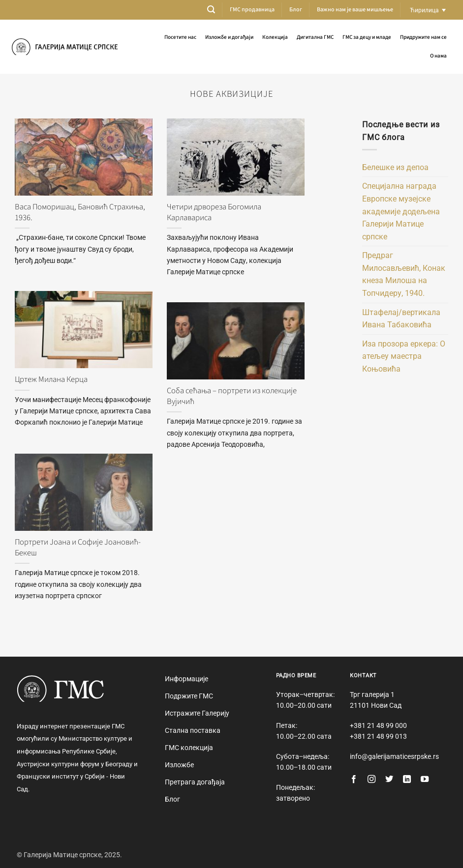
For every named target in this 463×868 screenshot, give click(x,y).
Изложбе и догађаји (229, 37)
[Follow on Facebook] (354, 780)
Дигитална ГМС (315, 37)
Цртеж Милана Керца (51, 380)
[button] (211, 10)
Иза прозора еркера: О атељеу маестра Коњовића (404, 356)
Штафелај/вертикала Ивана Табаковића (401, 319)
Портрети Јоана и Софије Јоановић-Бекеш (78, 548)
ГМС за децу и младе (367, 37)
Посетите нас (180, 37)
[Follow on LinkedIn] (407, 780)
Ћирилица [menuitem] (424, 10)
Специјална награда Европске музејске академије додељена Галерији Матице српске (401, 212)
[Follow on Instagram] (371, 780)
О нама (438, 56)
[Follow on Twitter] (389, 780)
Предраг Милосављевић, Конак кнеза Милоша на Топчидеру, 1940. (404, 275)
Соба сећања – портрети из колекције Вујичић (232, 396)
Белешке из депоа (395, 167)
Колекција (275, 37)
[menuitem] (428, 10)
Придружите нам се (423, 37)
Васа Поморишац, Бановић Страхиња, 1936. (80, 213)
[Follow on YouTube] (425, 780)
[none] (428, 10)
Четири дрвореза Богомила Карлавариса (214, 213)
